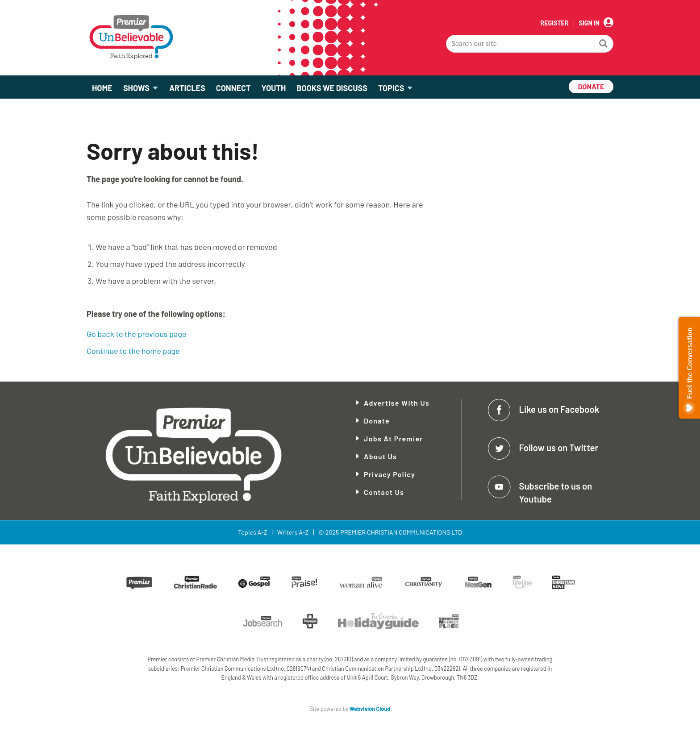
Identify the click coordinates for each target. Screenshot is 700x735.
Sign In (589, 23)
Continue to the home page (133, 351)
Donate (377, 421)
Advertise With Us (397, 403)
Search (604, 45)
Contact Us (384, 492)
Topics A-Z (252, 532)
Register (554, 23)
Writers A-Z (293, 532)
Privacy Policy (390, 474)
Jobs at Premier (394, 438)
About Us (380, 456)
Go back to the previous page (136, 334)
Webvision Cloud (370, 709)
